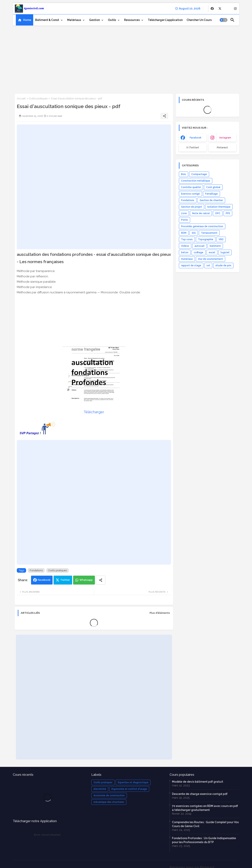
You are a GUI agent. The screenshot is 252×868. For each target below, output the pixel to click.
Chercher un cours (199, 20)
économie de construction (109, 796)
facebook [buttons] (196, 138)
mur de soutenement (210, 259)
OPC (218, 213)
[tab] (25, 20)
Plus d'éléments (160, 613)
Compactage (199, 174)
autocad (199, 246)
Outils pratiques (38, 98)
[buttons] (212, 9)
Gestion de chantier (211, 200)
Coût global (213, 187)
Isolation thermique (219, 207)
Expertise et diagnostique (133, 782)
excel (212, 252)
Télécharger (94, 412)
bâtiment (215, 246)
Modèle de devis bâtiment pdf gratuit (198, 782)
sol (208, 265)
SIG (194, 233)
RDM (184, 233)
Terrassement (209, 233)
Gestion (94, 20)
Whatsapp (86, 580)
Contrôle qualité (191, 187)
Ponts (185, 220)
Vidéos (185, 246)
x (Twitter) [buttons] (193, 148)
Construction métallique (196, 181)
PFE (228, 213)
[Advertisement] (126, 58)
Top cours (187, 239)
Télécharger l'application (165, 20)
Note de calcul (201, 213)
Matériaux (74, 20)
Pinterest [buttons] (222, 148)
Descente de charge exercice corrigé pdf (200, 794)
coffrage (199, 252)
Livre (184, 213)
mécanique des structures (109, 802)
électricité (100, 789)
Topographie (206, 239)
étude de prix (223, 265)
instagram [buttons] (225, 138)
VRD (221, 239)
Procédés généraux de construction (202, 226)
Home (27, 20)
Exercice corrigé (190, 194)
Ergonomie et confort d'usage (129, 789)
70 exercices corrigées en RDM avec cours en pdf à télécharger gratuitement (205, 808)
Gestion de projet (192, 207)
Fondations (36, 570)
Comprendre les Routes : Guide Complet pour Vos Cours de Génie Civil (205, 824)
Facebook (44, 580)
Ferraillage (211, 194)
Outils (112, 20)
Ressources (132, 20)
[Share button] (101, 580)
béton (185, 252)
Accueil (21, 98)
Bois (184, 174)
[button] (224, 20)
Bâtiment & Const (47, 20)
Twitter (65, 580)
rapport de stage (191, 265)
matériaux (187, 259)
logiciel (225, 252)
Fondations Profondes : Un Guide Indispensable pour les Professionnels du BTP (204, 840)
